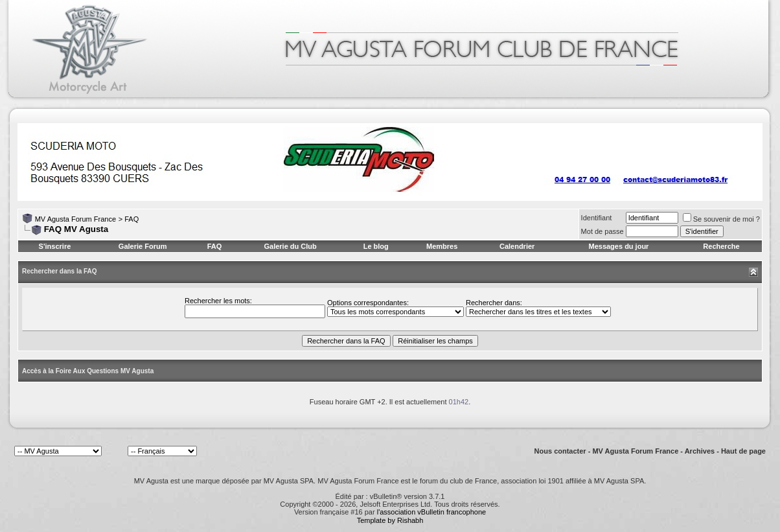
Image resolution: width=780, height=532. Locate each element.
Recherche (721, 246)
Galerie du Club (290, 246)
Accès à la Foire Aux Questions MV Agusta (88, 371)
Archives (700, 451)
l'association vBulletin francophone (431, 512)
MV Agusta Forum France (75, 219)
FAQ (132, 219)
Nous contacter (560, 451)
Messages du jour (618, 246)
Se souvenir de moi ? (721, 219)
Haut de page (743, 451)
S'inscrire (55, 246)
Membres (442, 246)
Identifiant (597, 218)
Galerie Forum (143, 246)
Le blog (376, 246)
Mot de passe (602, 231)
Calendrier (517, 246)
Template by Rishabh (390, 520)
